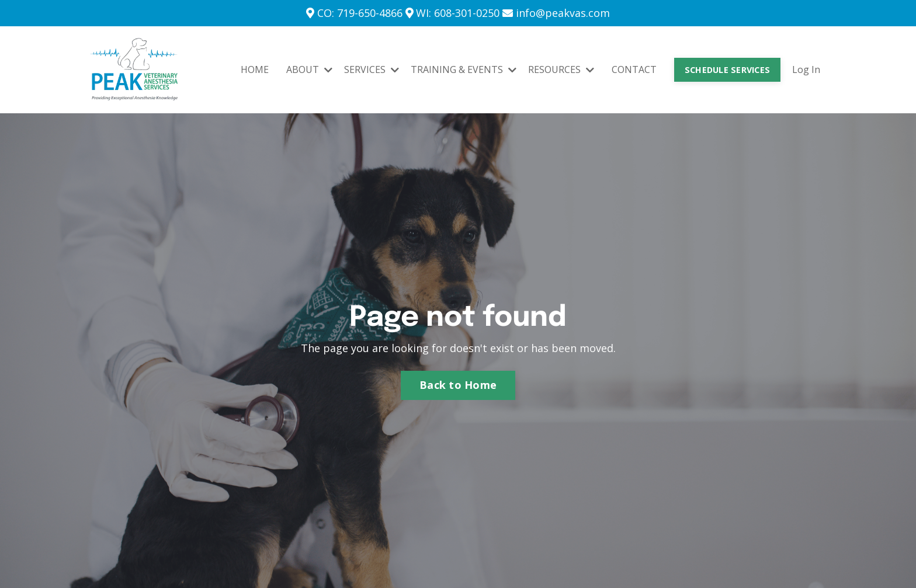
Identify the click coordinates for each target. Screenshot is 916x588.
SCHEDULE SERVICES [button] (727, 70)
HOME (255, 69)
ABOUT (309, 69)
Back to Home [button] (458, 385)
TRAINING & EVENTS (464, 69)
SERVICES (372, 69)
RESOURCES (561, 69)
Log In (806, 69)
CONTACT (634, 69)
